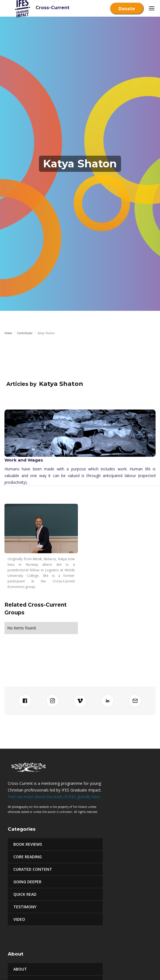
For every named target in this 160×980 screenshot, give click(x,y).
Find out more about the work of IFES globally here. (54, 797)
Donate (127, 8)
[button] (152, 8)
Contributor (25, 333)
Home (8, 333)
